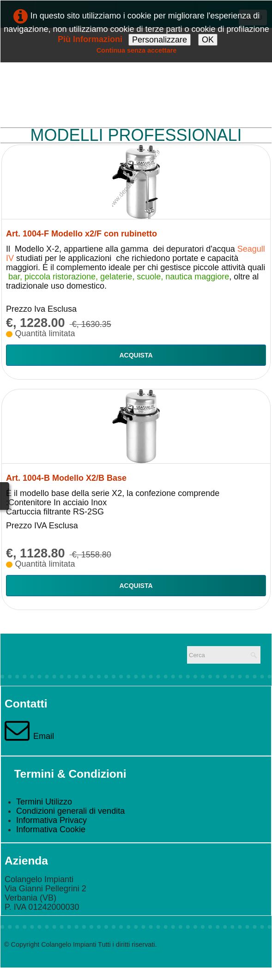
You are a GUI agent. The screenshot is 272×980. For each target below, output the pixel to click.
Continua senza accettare (137, 50)
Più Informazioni (90, 39)
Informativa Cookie (51, 829)
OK (208, 40)
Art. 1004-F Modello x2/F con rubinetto (82, 234)
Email (29, 736)
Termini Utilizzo (44, 802)
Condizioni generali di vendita (70, 811)
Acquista (136, 355)
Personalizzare (160, 40)
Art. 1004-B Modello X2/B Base (66, 478)
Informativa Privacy (51, 820)
